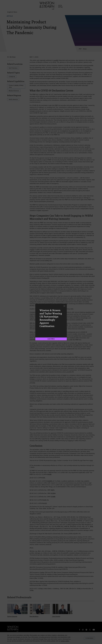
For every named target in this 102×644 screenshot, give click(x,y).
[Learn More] (51, 339)
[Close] (64, 306)
